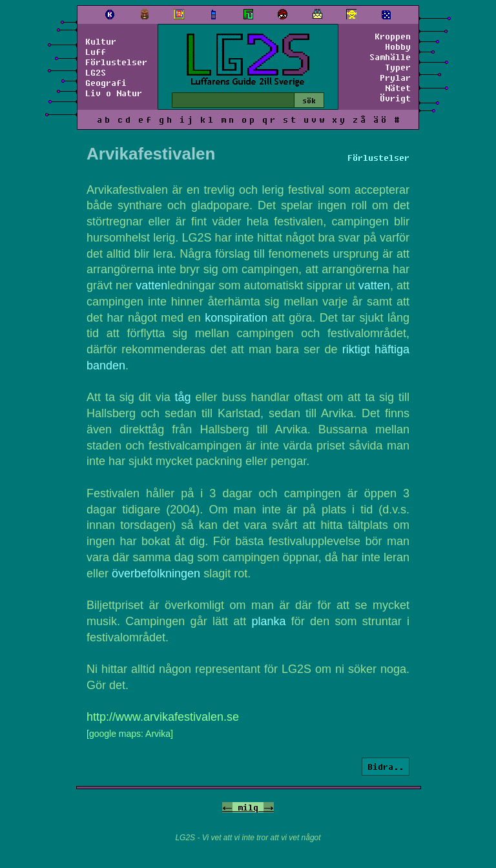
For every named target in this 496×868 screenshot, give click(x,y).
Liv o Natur (114, 93)
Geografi (106, 83)
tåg (183, 397)
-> (269, 807)
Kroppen (393, 36)
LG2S (96, 72)
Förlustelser (116, 62)
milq (248, 807)
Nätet (398, 88)
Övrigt (395, 98)
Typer (398, 67)
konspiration (236, 318)
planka (269, 621)
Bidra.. (386, 767)
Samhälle (390, 57)
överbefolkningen (156, 573)
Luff (96, 52)
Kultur (101, 41)
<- (227, 807)
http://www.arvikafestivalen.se (163, 717)
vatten (151, 285)
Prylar (395, 77)
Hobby (398, 46)
